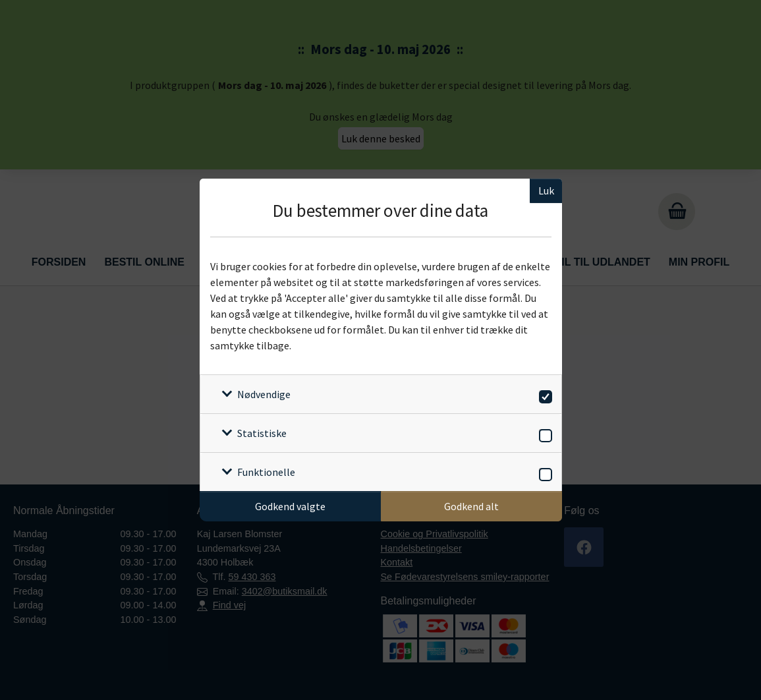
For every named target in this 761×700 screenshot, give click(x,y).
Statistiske (262, 433)
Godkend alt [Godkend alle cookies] (471, 506)
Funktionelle (266, 472)
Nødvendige (264, 394)
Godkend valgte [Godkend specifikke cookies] (290, 506)
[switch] (543, 394)
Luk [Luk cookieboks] (546, 190)
